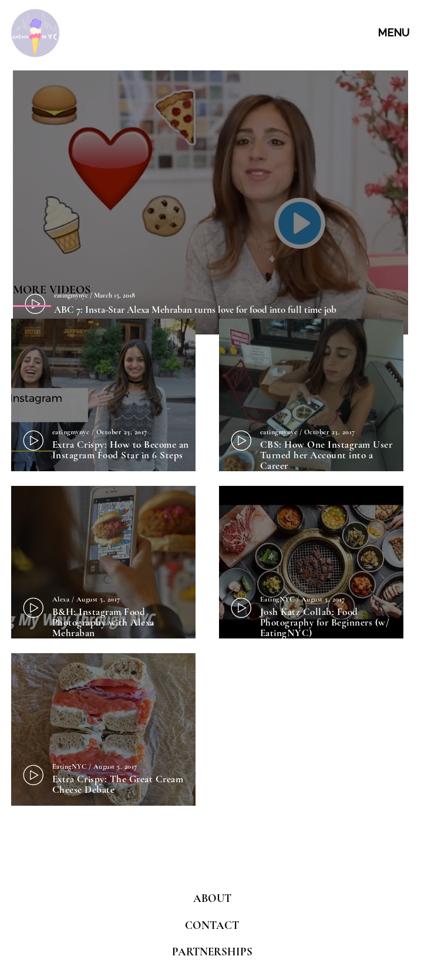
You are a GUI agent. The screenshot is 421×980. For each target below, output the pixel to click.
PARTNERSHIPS (212, 952)
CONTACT (212, 925)
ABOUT (212, 898)
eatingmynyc (71, 432)
